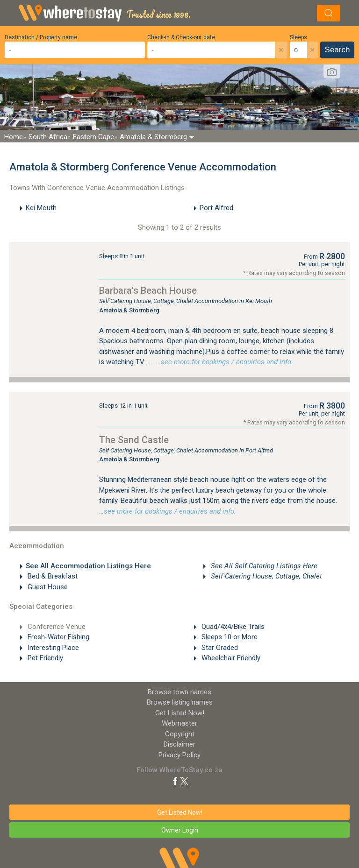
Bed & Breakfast (52, 576)
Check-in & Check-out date (181, 37)
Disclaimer (179, 744)
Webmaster (179, 723)
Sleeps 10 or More (229, 637)
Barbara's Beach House (148, 290)
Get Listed (180, 713)
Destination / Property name (41, 37)
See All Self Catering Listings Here (263, 566)
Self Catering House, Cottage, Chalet (266, 576)
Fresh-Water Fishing (57, 637)
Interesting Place (52, 648)
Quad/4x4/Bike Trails (232, 627)
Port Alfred (216, 208)
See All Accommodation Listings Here (88, 566)
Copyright (180, 734)
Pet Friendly (44, 658)
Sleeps (298, 37)
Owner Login (180, 830)
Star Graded (219, 648)
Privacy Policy (179, 755)
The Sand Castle (134, 440)
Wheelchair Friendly (230, 658)
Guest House (47, 587)
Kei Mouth (41, 208)
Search (337, 50)
